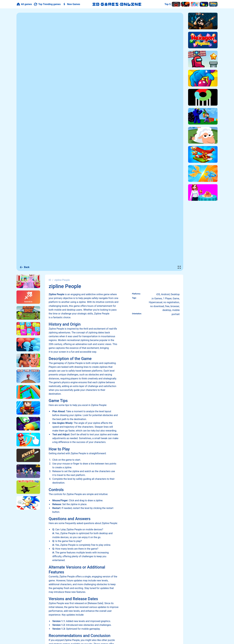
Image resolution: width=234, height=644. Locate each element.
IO (50, 280)
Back (25, 267)
